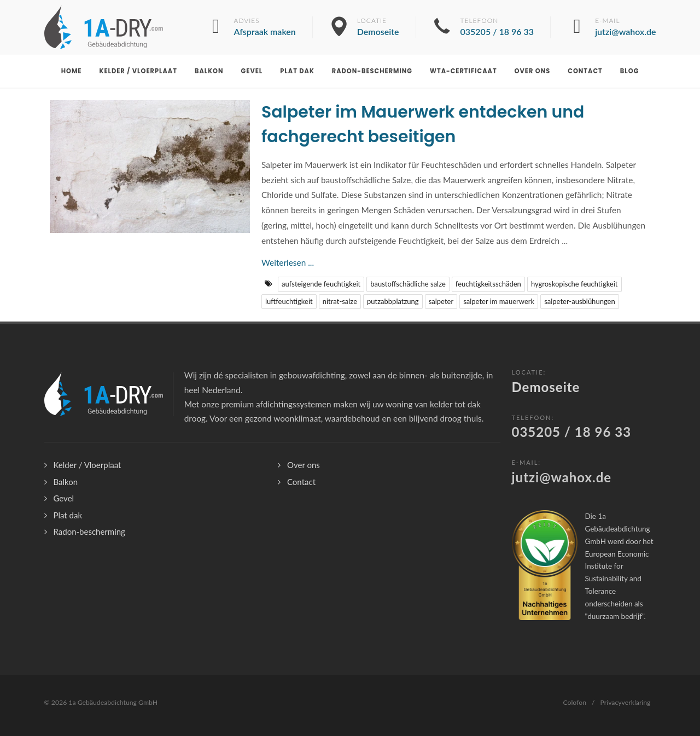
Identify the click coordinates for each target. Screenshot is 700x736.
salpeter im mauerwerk (499, 301)
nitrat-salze (340, 301)
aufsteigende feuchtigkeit (321, 284)
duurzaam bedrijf (615, 616)
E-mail (625, 27)
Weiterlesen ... (288, 262)
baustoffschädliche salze (408, 284)
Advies (265, 27)
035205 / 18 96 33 (572, 432)
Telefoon (497, 27)
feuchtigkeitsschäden (488, 284)
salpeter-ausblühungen (580, 301)
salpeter (441, 301)
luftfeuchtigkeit (289, 301)
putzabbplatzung (393, 301)
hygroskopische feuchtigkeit (574, 284)
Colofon (574, 702)
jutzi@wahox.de (562, 477)
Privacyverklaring (626, 702)
